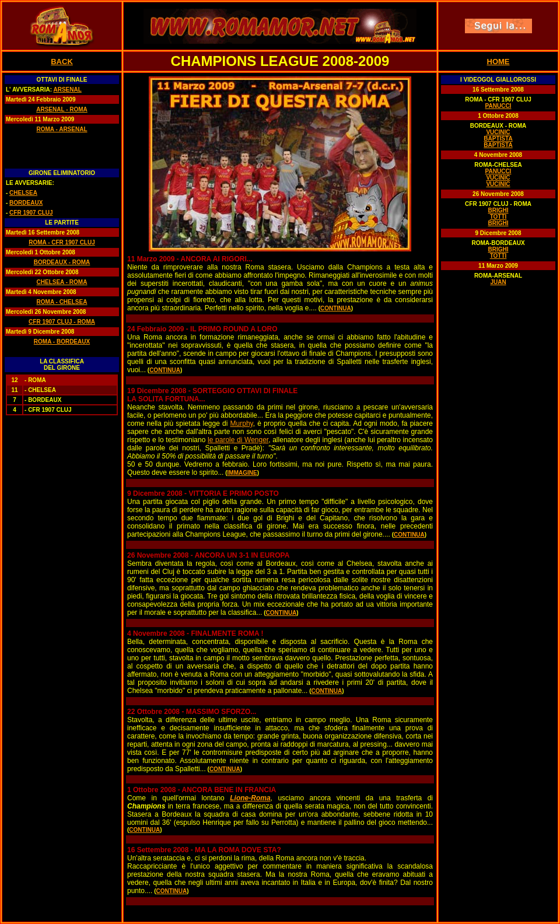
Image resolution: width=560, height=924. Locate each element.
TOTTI (498, 217)
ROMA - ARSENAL (62, 129)
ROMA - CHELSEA (62, 302)
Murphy (242, 423)
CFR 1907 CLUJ (31, 213)
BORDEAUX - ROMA (62, 262)
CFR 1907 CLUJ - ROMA (62, 322)
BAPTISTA (498, 139)
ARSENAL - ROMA (62, 109)
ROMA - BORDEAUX (62, 342)
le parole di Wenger (238, 440)
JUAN (498, 282)
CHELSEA (23, 193)
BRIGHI (498, 210)
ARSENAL (67, 90)
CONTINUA (336, 308)
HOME (498, 62)
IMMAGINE (242, 473)
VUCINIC (498, 132)
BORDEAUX (26, 203)
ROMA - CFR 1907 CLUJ (62, 242)
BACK (62, 62)
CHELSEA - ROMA (62, 282)
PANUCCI (498, 106)
